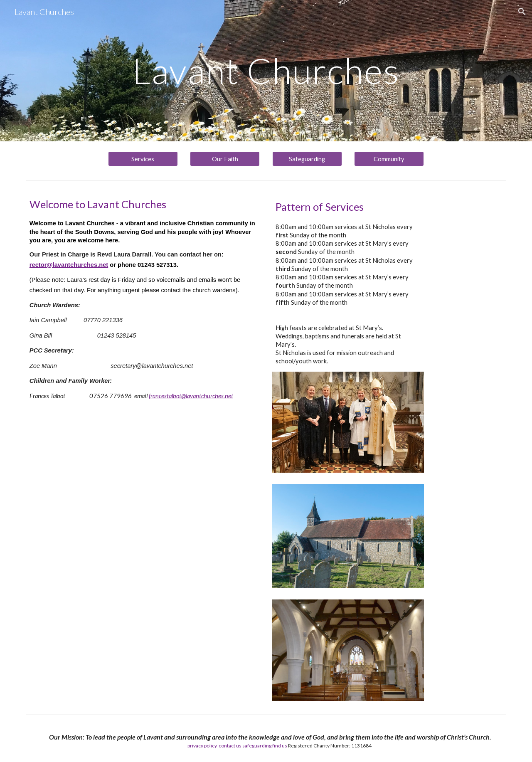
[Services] (143, 159)
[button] (522, 12)
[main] (266, 70)
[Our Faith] (225, 159)
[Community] (389, 159)
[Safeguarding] (307, 159)
